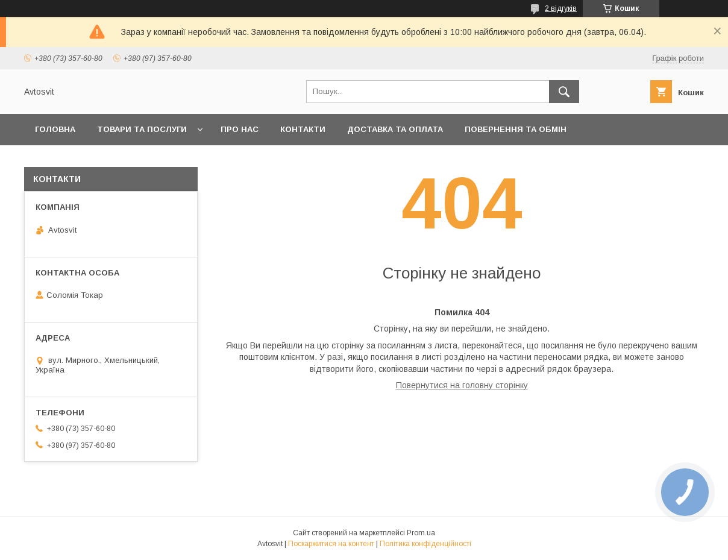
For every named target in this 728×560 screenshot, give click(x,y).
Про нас (240, 129)
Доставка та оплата (395, 129)
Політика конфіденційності (425, 544)
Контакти (303, 129)
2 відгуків (561, 8)
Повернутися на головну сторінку (462, 385)
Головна (55, 129)
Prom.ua (421, 533)
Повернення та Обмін (516, 129)
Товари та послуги (142, 129)
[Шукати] (564, 92)
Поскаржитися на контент (331, 544)
